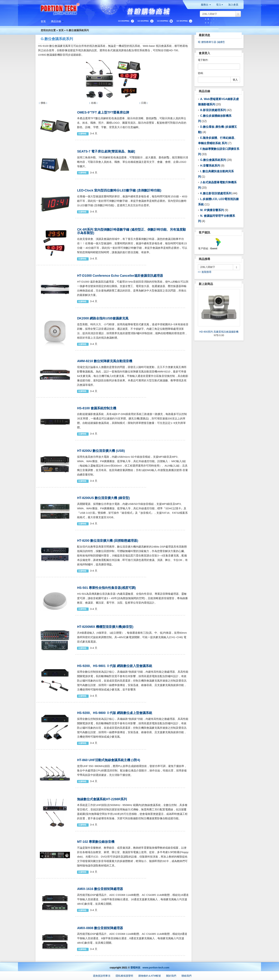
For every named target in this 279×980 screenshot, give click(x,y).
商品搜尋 (204, 259)
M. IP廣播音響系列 (212, 210)
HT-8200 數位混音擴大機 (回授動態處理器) (108, 541)
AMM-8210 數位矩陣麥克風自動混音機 (105, 361)
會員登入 (204, 53)
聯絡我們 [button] (186, 976)
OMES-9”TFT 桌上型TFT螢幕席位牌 (103, 112)
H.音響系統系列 (210, 166)
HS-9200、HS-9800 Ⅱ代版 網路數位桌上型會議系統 (115, 713)
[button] (57, 21)
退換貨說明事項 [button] (102, 976)
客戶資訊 (204, 232)
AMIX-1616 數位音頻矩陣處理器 (100, 889)
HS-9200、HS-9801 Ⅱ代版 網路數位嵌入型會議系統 (115, 666)
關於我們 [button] (171, 976)
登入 (235, 80)
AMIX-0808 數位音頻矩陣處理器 (100, 928)
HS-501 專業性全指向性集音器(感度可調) (106, 588)
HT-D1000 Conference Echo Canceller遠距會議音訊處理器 (120, 276)
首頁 (61, 30)
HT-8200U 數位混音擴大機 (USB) (101, 451)
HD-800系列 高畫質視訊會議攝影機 (219, 332)
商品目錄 (204, 91)
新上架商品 (206, 284)
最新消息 (204, 35)
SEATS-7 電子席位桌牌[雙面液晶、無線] (106, 151)
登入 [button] (220, 5)
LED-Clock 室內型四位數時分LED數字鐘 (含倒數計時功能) (119, 190)
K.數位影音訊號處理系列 (216, 193)
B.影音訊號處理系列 (213, 110)
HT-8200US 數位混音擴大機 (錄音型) (103, 498)
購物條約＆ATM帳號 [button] (150, 976)
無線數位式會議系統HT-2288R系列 (102, 799)
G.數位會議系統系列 (77, 30)
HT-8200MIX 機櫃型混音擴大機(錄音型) (105, 627)
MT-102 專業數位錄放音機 (96, 842)
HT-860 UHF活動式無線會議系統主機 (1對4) (109, 760)
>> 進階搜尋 (205, 272)
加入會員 (233, 5)
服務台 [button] (206, 5)
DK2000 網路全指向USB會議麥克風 (103, 318)
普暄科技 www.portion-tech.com (150, 968)
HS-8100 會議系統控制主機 (97, 408)
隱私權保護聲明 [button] (124, 976)
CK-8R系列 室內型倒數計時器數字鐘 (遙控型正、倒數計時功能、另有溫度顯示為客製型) (131, 231)
